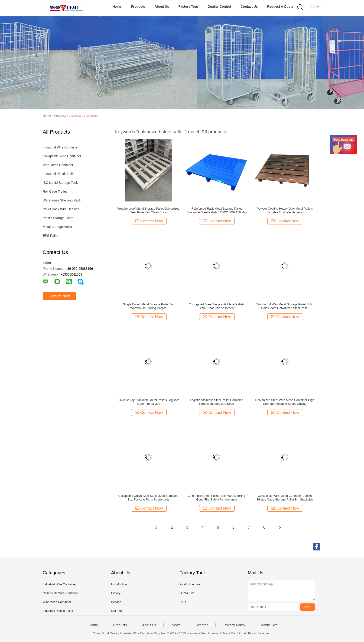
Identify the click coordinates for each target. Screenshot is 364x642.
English (316, 6)
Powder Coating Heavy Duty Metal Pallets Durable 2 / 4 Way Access (285, 210)
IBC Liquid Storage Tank (60, 183)
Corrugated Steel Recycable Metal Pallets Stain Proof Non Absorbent (217, 306)
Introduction (119, 584)
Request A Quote (280, 7)
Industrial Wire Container (61, 147)
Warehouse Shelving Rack (62, 200)
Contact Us (249, 7)
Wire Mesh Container (58, 165)
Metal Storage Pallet (57, 227)
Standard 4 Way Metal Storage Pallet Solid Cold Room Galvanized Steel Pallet (285, 306)
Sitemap (202, 625)
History (116, 593)
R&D (183, 602)
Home (117, 7)
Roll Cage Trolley (55, 191)
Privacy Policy (234, 625)
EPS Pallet (50, 236)
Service (116, 602)
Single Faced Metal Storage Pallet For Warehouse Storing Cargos (149, 306)
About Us (162, 7)
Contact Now (59, 296)
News (176, 625)
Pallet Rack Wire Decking (61, 209)
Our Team (118, 611)
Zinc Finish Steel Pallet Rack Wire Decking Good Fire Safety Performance (217, 498)
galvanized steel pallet (84, 116)
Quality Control (219, 7)
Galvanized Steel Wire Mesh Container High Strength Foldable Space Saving (285, 402)
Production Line (190, 584)
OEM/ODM (187, 593)
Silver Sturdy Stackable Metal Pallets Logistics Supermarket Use (148, 402)
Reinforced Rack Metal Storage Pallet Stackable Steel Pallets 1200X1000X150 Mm (217, 210)
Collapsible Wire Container (62, 156)
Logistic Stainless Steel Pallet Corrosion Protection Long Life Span (217, 402)
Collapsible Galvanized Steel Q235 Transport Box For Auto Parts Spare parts (148, 498)
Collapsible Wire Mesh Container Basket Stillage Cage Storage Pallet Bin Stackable (285, 498)
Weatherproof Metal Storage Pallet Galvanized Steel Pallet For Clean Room (148, 210)
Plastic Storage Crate (58, 218)
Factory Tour (188, 7)
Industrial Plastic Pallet (59, 174)
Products (138, 7)
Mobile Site (269, 625)
